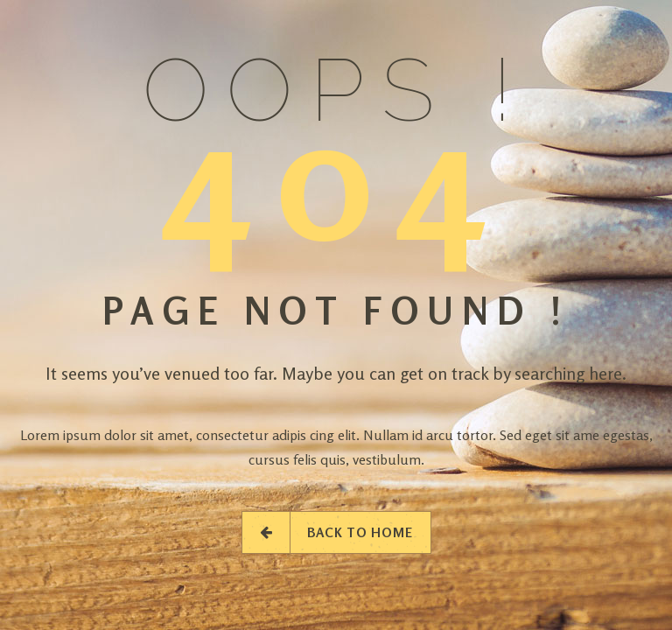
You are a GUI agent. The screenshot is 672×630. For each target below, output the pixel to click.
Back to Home (336, 532)
